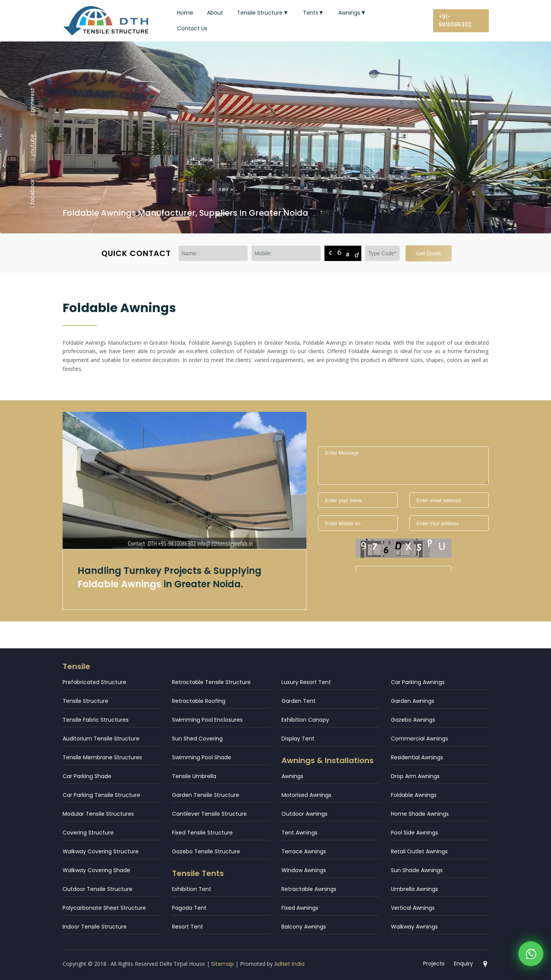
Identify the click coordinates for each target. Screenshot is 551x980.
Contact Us (192, 28)
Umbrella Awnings (414, 889)
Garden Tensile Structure (206, 795)
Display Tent (298, 739)
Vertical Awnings (413, 908)
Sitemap (223, 964)
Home (185, 13)
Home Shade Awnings (420, 814)
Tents (314, 13)
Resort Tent (188, 927)
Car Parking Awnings (418, 682)
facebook (32, 193)
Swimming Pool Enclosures (207, 720)
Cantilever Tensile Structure (209, 814)
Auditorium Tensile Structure (101, 739)
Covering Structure (88, 833)
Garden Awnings (413, 701)
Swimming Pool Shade (202, 757)
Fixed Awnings (300, 908)
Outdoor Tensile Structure (98, 889)
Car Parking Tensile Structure (101, 795)
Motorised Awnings (306, 795)
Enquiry (463, 963)
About (215, 13)
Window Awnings (304, 870)
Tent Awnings (299, 833)
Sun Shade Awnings (417, 870)
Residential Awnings (417, 757)
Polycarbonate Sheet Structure (104, 908)
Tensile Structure (263, 13)
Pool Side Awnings (414, 833)
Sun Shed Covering (197, 739)
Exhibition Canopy (305, 720)
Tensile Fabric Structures (96, 720)
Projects (434, 963)
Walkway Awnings (414, 927)
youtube (32, 147)
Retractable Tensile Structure (211, 682)
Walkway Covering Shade (96, 870)
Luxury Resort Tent (306, 682)
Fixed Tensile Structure (202, 833)
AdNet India (289, 964)
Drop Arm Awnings (415, 776)
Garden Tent (299, 701)
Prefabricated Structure (94, 682)
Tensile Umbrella (194, 776)
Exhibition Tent (192, 889)
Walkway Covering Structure (101, 851)
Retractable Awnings (309, 889)
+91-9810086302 (455, 21)
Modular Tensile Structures (98, 814)
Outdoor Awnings (304, 814)
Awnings (352, 13)
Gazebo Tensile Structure (206, 851)
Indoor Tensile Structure (95, 927)
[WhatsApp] (531, 954)
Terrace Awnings (304, 851)
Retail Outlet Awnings (419, 851)
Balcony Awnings (304, 927)
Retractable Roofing (199, 701)
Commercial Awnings (419, 739)
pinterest (32, 101)
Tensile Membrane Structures (102, 757)
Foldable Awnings (414, 795)
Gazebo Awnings (413, 720)
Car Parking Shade (87, 776)
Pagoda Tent (189, 908)
